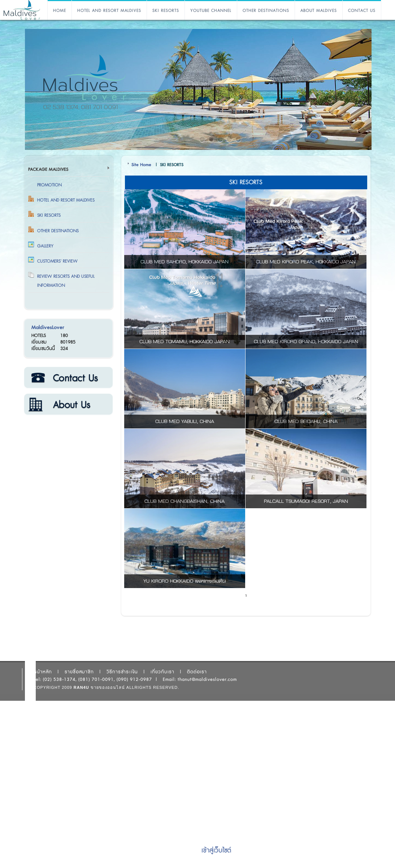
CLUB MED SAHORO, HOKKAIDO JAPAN (185, 262)
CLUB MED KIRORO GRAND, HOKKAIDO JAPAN (306, 342)
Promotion (49, 185)
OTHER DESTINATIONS (266, 11)
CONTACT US (362, 11)
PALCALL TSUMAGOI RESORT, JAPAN (306, 501)
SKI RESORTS (166, 11)
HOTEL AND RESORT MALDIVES (109, 11)
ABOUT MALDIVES (319, 11)
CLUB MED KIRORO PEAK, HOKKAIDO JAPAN (306, 262)
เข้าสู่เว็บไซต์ (216, 851)
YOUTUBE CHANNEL (211, 11)
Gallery (45, 246)
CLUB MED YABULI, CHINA (185, 422)
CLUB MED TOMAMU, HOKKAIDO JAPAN (185, 342)
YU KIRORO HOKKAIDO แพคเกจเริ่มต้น (185, 581)
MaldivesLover (48, 327)
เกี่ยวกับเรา (68, 405)
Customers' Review (57, 261)
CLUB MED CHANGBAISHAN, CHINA (185, 501)
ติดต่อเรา (68, 378)
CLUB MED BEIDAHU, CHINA (306, 422)
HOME (60, 11)
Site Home (141, 165)
